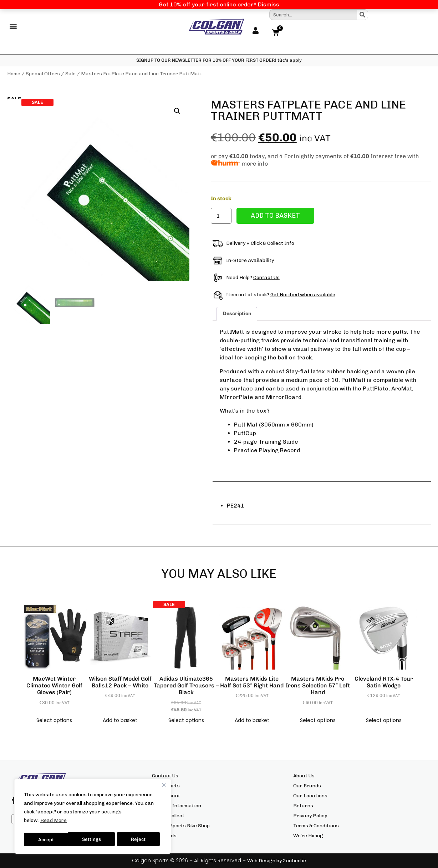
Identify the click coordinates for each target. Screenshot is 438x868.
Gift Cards (164, 836)
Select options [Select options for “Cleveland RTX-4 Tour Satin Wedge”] (384, 720)
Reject (95, 839)
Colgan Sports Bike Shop (181, 826)
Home (14, 74)
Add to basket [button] (120, 720)
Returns (303, 806)
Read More (54, 822)
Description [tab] (237, 314)
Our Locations (310, 796)
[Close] (164, 787)
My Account (166, 796)
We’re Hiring (308, 836)
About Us (304, 776)
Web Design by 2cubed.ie (277, 861)
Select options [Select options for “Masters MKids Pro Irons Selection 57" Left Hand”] (318, 720)
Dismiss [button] (269, 4)
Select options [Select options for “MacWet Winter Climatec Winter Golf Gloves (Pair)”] (54, 720)
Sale (70, 74)
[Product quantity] (221, 216)
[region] (93, 817)
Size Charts (166, 786)
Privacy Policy (310, 816)
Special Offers (43, 74)
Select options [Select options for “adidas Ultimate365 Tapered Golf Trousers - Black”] (186, 720)
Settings (47, 839)
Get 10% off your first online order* (208, 4)
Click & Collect (168, 816)
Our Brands (307, 786)
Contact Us (266, 278)
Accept (140, 839)
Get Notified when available (303, 295)
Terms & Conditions (316, 826)
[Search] (362, 15)
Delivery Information (177, 806)
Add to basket (275, 216)
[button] (13, 27)
